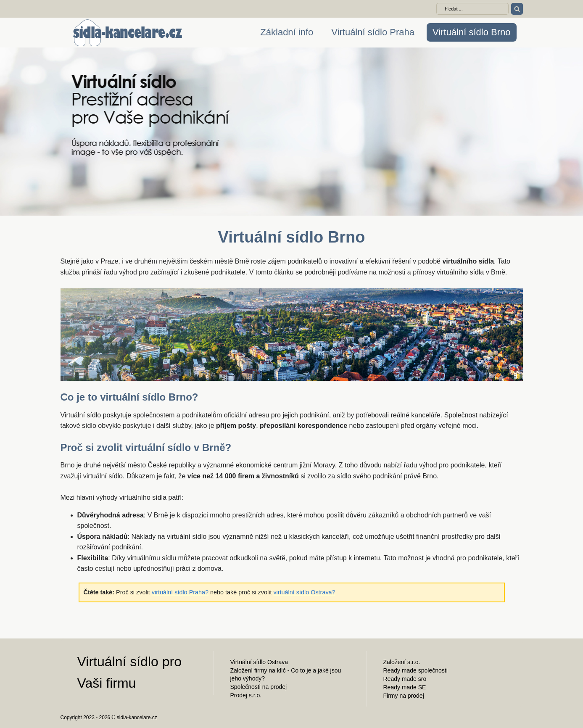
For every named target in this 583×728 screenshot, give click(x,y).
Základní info (287, 32)
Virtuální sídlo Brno (471, 32)
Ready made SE (405, 687)
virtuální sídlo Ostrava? (304, 592)
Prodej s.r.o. (246, 695)
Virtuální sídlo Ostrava (259, 662)
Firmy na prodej (404, 696)
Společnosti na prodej (259, 687)
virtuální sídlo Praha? (180, 592)
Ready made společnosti (415, 670)
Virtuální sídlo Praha (373, 32)
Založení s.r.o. (402, 662)
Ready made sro (405, 679)
